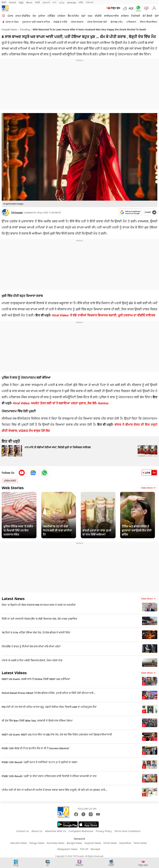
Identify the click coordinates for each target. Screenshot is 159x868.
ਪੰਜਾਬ (10, 16)
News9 (13, 2)
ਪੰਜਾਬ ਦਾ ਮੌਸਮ (12, 22)
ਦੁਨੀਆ (42, 16)
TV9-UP (90, 2)
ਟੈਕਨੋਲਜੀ (136, 16)
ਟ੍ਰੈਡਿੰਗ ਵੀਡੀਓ (10, 481)
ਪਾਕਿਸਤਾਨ (131, 22)
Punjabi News (9, 29)
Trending (25, 29)
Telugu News (37, 843)
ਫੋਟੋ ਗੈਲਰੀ (147, 16)
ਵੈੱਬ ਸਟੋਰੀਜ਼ (73, 16)
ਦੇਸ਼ (34, 16)
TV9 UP (84, 849)
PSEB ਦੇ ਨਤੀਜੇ (60, 22)
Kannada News (56, 843)
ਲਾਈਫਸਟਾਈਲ (111, 16)
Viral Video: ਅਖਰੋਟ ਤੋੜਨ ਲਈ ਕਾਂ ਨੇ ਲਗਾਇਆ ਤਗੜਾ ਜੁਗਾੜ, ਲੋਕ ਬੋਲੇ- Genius (61, 403)
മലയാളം (72, 2)
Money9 (95, 849)
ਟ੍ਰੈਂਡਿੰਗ (51, 16)
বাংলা (54, 2)
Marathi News (19, 843)
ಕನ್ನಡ (21, 2)
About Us (37, 831)
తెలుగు (29, 2)
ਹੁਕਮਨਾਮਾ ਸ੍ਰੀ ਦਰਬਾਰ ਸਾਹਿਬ (36, 22)
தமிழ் (62, 2)
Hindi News (110, 843)
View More (148, 488)
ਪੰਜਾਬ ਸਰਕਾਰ (77, 22)
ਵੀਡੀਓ (98, 16)
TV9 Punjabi (17, 213)
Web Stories (13, 488)
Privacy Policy (104, 831)
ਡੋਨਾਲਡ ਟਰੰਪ (117, 22)
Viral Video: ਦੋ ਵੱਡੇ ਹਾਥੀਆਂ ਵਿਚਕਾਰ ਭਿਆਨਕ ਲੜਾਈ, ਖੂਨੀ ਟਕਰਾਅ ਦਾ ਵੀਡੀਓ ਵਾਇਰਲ (104, 315)
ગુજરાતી (46, 2)
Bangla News (74, 843)
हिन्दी (4, 2)
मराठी (37, 2)
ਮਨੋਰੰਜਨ (61, 16)
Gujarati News (93, 843)
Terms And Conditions (127, 831)
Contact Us (22, 831)
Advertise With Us (55, 831)
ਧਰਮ (90, 16)
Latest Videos (14, 673)
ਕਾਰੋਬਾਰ (125, 16)
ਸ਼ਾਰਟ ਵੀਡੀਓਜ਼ (23, 16)
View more (148, 599)
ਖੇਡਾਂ (83, 16)
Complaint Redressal (81, 831)
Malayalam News (67, 849)
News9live (125, 843)
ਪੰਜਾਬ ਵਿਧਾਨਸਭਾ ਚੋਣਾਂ (97, 22)
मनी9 (81, 2)
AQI (131, 8)
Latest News (13, 598)
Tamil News (140, 843)
